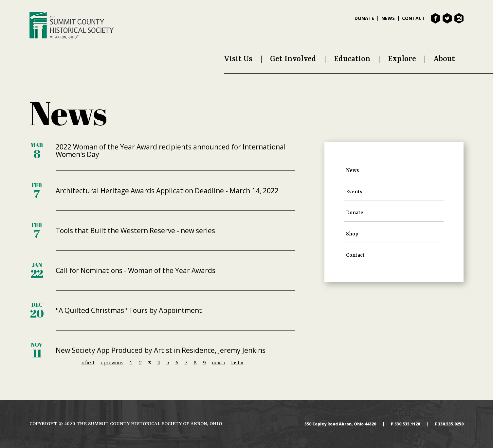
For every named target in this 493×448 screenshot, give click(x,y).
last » (237, 362)
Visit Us (238, 59)
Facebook (435, 18)
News (388, 18)
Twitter (447, 18)
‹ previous (112, 362)
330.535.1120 (407, 424)
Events (354, 192)
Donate (364, 18)
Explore (402, 59)
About (444, 59)
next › (219, 362)
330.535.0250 (451, 424)
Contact (413, 18)
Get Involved (293, 59)
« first (88, 362)
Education (352, 59)
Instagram (459, 18)
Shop (352, 234)
